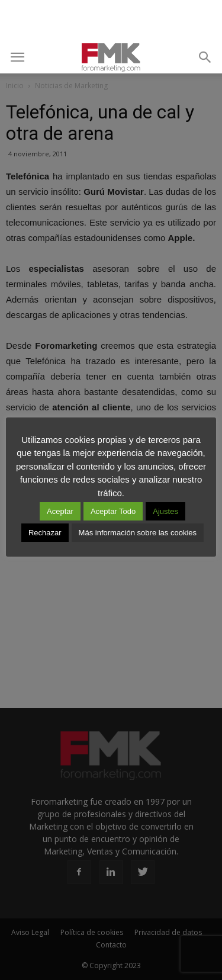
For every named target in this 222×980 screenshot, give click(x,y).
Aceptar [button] (60, 511)
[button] (205, 57)
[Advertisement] (111, 21)
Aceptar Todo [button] (113, 511)
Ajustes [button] (165, 511)
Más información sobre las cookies (138, 533)
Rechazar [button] (45, 533)
